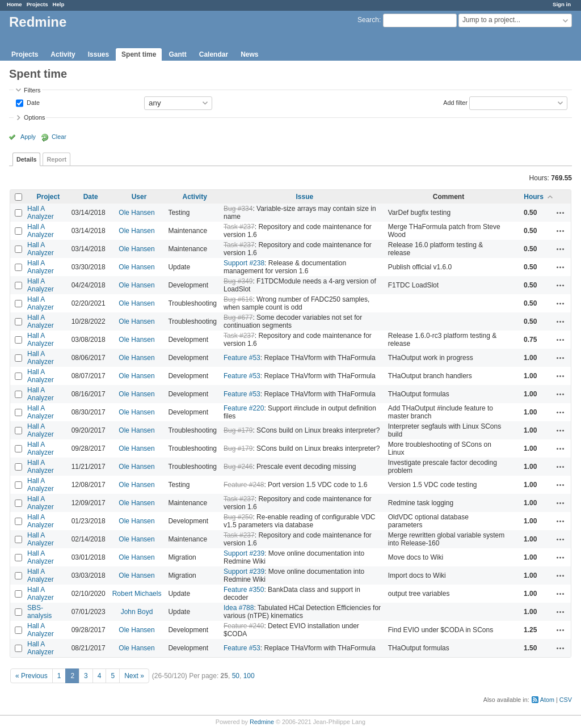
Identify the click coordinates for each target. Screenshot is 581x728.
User (139, 197)
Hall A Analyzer (41, 213)
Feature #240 (244, 626)
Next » (134, 676)
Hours (534, 197)
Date (32, 102)
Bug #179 (238, 430)
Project (48, 197)
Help (59, 4)
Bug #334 (238, 209)
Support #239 (244, 553)
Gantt (177, 54)
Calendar (214, 54)
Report (56, 159)
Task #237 (239, 227)
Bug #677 (238, 318)
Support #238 (244, 263)
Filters (32, 90)
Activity (63, 54)
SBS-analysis (39, 612)
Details (26, 159)
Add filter (455, 102)
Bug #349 (238, 281)
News (249, 54)
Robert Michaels (137, 594)
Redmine (262, 722)
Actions (561, 213)
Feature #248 (244, 485)
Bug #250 (238, 517)
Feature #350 (244, 590)
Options (34, 117)
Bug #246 (238, 467)
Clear (59, 137)
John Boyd (137, 612)
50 (236, 676)
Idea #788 (239, 608)
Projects (37, 4)
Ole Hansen (136, 213)
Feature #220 (244, 408)
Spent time (139, 54)
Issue (305, 197)
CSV (566, 700)
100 (249, 676)
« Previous (31, 676)
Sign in (562, 4)
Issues (98, 54)
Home (14, 4)
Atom (547, 700)
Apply (28, 137)
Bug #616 (238, 299)
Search (368, 20)
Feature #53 (242, 358)
